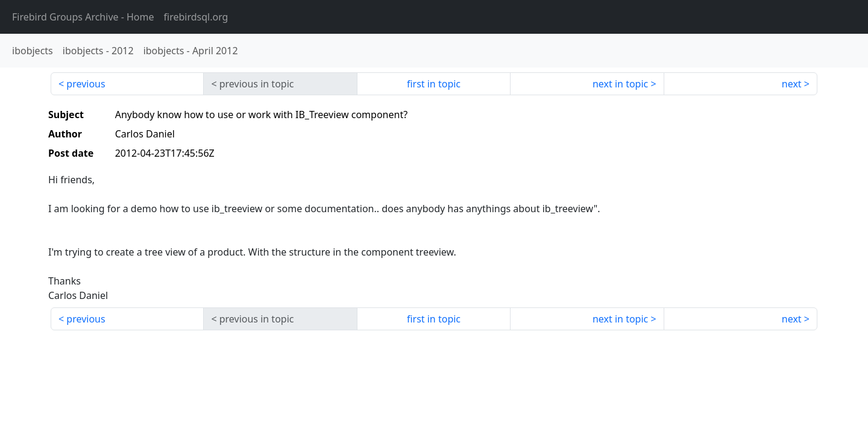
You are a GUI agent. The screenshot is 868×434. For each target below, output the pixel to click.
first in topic (434, 84)
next (792, 84)
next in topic (620, 84)
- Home (83, 17)
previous (86, 84)
